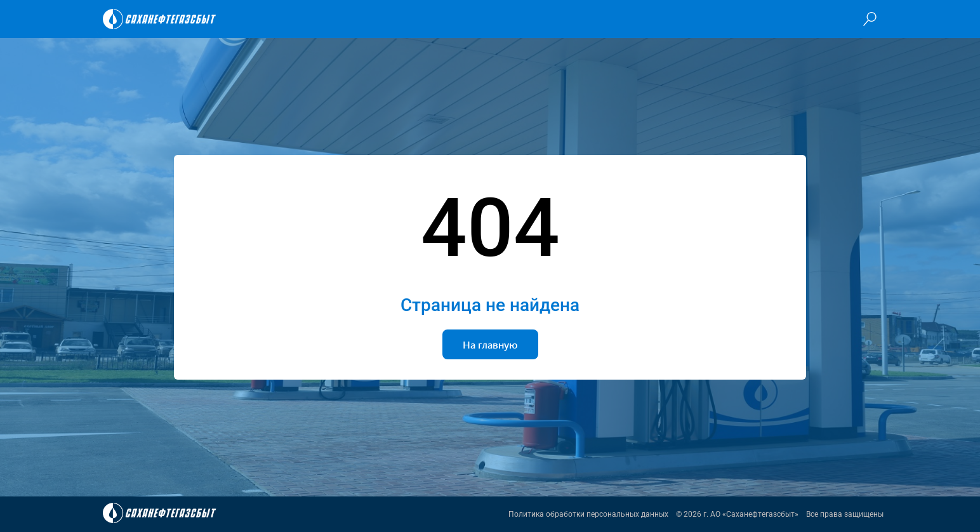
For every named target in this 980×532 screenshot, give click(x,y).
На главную (490, 344)
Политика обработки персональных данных (588, 514)
